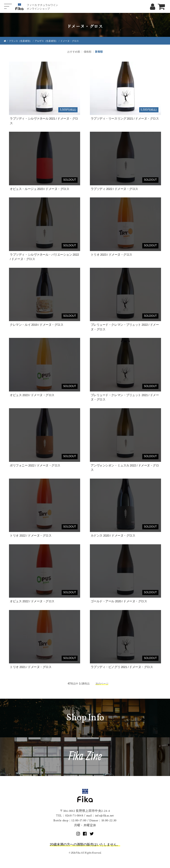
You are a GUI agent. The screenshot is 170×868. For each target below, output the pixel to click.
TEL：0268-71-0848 (70, 816)
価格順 (88, 52)
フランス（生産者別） (20, 41)
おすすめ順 (74, 52)
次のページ (102, 684)
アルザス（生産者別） (46, 41)
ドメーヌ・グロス (70, 41)
